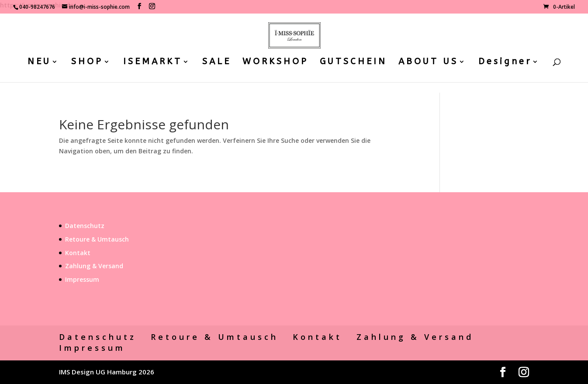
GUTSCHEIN (353, 62)
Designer (505, 62)
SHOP (87, 62)
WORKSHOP (275, 62)
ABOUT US (428, 62)
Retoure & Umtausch (97, 239)
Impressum (82, 279)
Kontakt (78, 253)
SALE (217, 62)
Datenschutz (85, 226)
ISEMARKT (153, 62)
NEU (39, 62)
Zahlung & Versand (94, 266)
